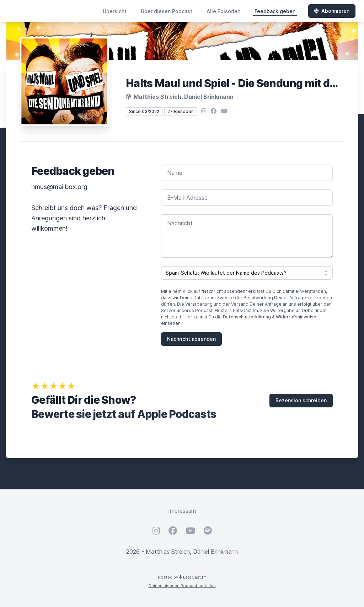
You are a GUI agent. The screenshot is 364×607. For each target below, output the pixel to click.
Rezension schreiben (301, 400)
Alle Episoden (223, 11)
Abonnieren (332, 11)
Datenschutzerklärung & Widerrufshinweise (270, 317)
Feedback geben (275, 11)
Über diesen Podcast (167, 11)
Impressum (182, 511)
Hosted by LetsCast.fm (182, 577)
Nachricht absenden (191, 339)
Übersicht (115, 11)
